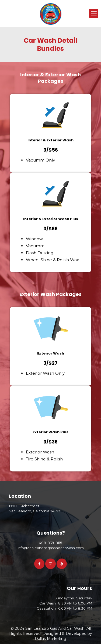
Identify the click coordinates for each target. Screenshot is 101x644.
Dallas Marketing (50, 639)
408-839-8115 (50, 543)
